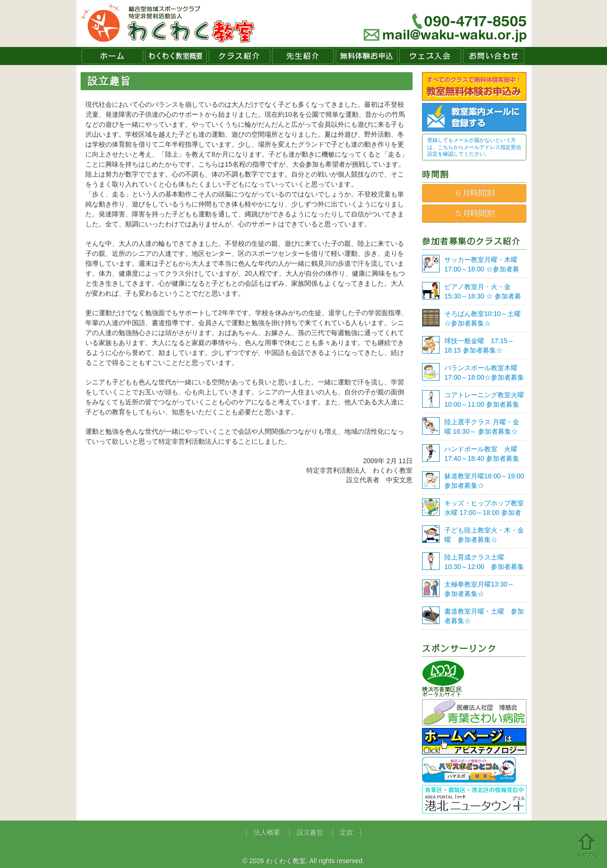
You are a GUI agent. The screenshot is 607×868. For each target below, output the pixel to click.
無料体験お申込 (367, 56)
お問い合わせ (494, 56)
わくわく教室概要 (176, 56)
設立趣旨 (310, 832)
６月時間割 (474, 193)
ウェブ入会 (430, 56)
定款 (347, 832)
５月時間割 (474, 213)
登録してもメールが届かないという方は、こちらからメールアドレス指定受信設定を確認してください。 (474, 147)
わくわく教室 (168, 23)
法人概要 (267, 832)
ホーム (112, 56)
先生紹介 (303, 56)
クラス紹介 (239, 56)
